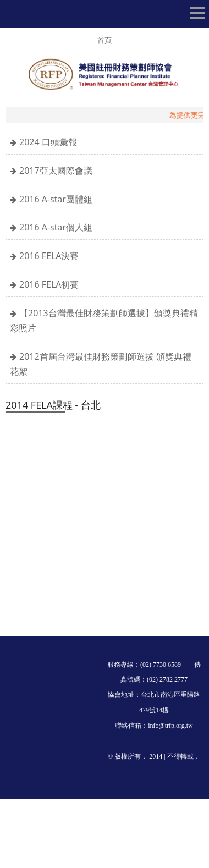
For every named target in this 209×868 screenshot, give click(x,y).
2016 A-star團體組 (56, 199)
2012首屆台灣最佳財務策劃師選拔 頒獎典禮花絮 (101, 364)
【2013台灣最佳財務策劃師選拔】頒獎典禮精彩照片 (104, 320)
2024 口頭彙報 (48, 142)
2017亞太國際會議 (56, 171)
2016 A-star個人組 (56, 227)
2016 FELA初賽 (49, 284)
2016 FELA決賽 (49, 256)
